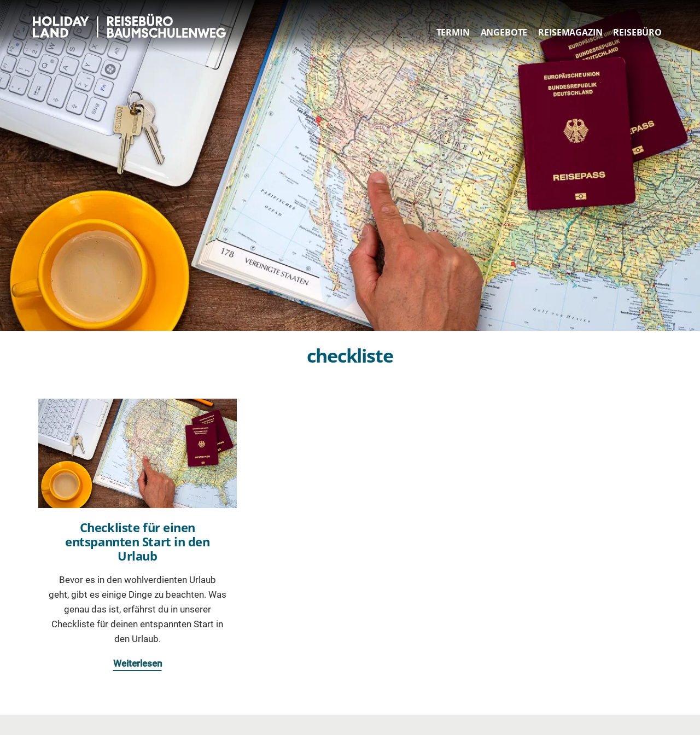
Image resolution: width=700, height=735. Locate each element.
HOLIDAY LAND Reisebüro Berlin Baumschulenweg (133, 26)
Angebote (504, 32)
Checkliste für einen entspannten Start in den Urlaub (137, 542)
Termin (453, 32)
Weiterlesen (138, 663)
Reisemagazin (570, 32)
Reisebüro (637, 32)
